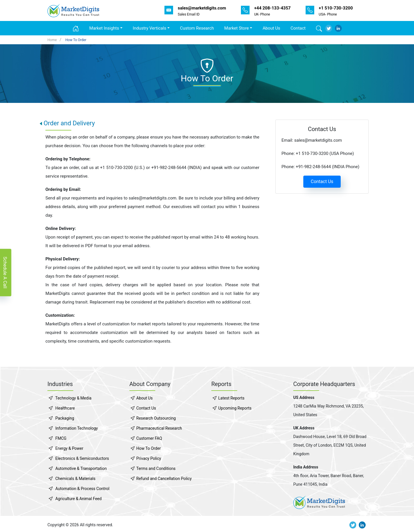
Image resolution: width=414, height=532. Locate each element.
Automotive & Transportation (81, 468)
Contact (298, 28)
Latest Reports (231, 398)
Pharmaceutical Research (159, 428)
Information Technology (76, 428)
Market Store (237, 28)
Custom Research (197, 28)
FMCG (61, 438)
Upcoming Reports (235, 408)
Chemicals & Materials (75, 479)
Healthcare (65, 408)
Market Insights (104, 28)
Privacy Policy (149, 458)
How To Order (76, 40)
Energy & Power (69, 448)
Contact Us (322, 182)
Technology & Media (73, 398)
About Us (271, 28)
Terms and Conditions (156, 468)
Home (52, 40)
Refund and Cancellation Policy (164, 479)
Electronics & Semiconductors (82, 458)
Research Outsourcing (156, 418)
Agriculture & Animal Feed (78, 499)
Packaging (65, 418)
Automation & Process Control (82, 489)
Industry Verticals (149, 28)
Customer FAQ (149, 438)
